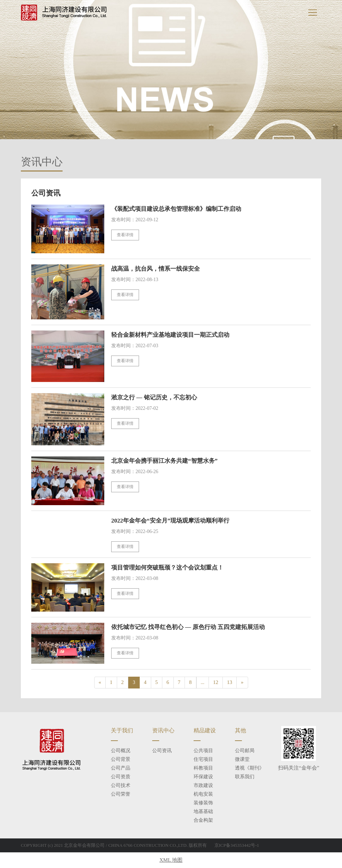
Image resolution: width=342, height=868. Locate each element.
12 (216, 682)
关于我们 (122, 730)
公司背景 (121, 759)
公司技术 (121, 785)
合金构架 (203, 820)
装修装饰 (203, 803)
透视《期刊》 (250, 768)
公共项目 (203, 751)
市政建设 (203, 785)
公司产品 (121, 768)
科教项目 (203, 768)
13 (230, 682)
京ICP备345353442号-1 (237, 845)
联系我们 (245, 777)
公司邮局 (245, 751)
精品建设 (205, 730)
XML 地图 (171, 860)
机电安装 (203, 794)
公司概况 (121, 751)
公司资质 (121, 777)
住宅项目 (203, 759)
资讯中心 (163, 730)
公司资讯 (162, 751)
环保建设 (203, 777)
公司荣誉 (121, 794)
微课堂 (242, 759)
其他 (241, 730)
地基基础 (203, 811)
